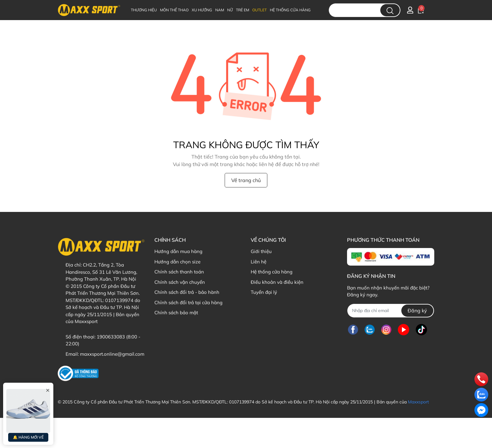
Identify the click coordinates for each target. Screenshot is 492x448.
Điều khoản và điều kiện (277, 282)
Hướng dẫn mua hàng (178, 251)
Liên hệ (259, 262)
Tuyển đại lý (264, 292)
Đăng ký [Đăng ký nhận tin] (417, 310)
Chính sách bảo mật (176, 313)
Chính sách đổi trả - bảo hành (187, 292)
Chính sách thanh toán (179, 272)
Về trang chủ (246, 180)
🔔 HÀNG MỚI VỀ (28, 437)
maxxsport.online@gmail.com (112, 354)
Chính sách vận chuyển (180, 282)
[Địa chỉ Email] (390, 311)
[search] (390, 10)
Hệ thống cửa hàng (272, 272)
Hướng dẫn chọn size (177, 262)
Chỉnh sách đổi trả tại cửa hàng (188, 302)
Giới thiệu (261, 251)
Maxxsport (418, 402)
